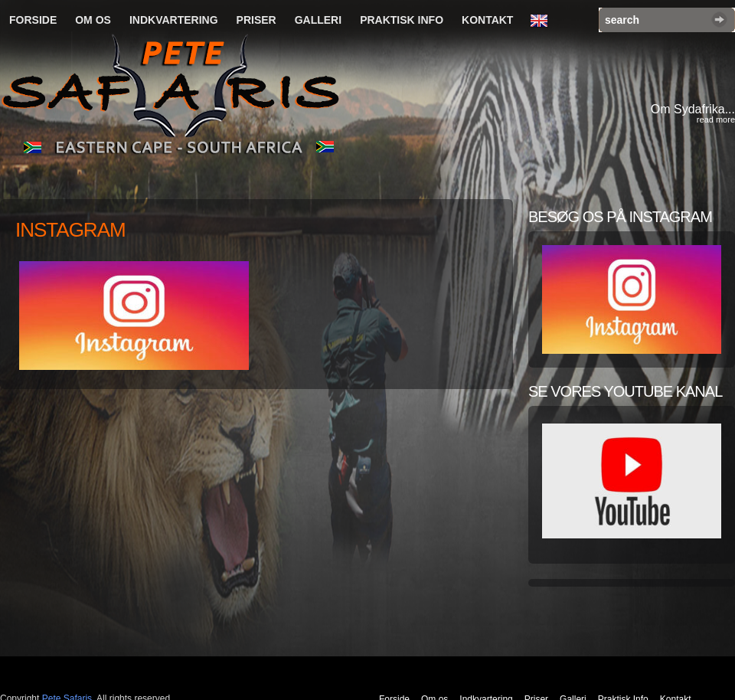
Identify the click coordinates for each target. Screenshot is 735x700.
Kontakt (487, 20)
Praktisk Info (402, 20)
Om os (93, 20)
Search (719, 20)
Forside (33, 20)
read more (716, 119)
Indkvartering (174, 20)
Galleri (318, 20)
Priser (256, 20)
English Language (543, 21)
